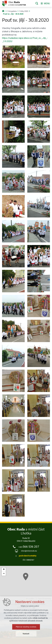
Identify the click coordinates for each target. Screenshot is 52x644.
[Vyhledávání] (37, 3)
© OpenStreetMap (43, 599)
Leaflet (30, 599)
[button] (4, 570)
